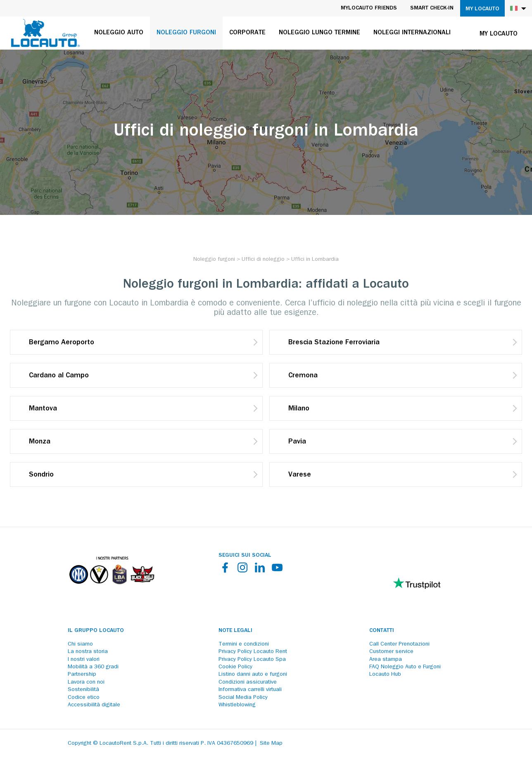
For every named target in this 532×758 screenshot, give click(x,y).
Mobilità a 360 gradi (93, 667)
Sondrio (41, 475)
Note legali (235, 631)
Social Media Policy (243, 698)
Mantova (43, 409)
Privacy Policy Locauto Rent (253, 652)
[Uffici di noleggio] (263, 260)
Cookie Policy (235, 667)
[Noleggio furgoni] (214, 260)
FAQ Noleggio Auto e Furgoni (405, 667)
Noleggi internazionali (412, 33)
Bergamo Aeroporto (62, 343)
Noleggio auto (119, 33)
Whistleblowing (237, 705)
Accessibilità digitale (94, 705)
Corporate (247, 33)
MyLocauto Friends (369, 8)
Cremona (303, 376)
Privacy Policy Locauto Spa (252, 660)
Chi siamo (80, 644)
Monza (40, 442)
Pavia (297, 442)
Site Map (271, 744)
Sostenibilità (83, 690)
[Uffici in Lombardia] (315, 260)
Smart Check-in (432, 8)
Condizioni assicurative (248, 682)
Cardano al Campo (59, 376)
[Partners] (112, 590)
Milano (299, 409)
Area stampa (386, 660)
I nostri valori (84, 660)
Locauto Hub (385, 675)
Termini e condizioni (244, 644)
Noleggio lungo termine (319, 33)
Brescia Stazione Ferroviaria (334, 343)
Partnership (82, 675)
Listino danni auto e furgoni (253, 675)
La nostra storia (88, 652)
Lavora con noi (86, 682)
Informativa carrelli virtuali (250, 690)
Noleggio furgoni (186, 33)
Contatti (382, 631)
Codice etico (84, 698)
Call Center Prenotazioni (399, 644)
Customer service (391, 652)
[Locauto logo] (45, 33)
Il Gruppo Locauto (96, 631)
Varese (300, 475)
